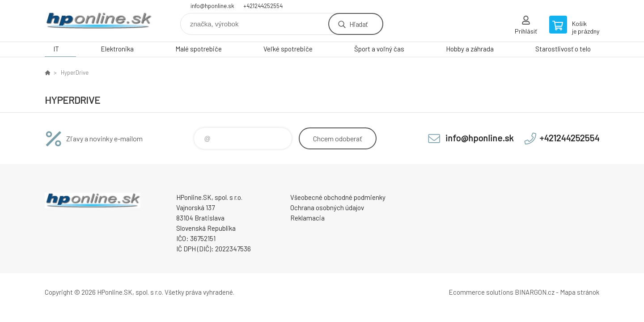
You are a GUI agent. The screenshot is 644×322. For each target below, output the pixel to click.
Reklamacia (307, 218)
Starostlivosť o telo (563, 49)
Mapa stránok (580, 292)
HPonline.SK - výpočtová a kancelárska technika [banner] (98, 21)
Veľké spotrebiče (288, 49)
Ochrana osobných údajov (327, 208)
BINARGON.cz (535, 292)
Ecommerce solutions (481, 292)
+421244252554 (263, 6)
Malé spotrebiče (199, 49)
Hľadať (358, 24)
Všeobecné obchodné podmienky (338, 197)
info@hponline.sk (212, 6)
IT (56, 49)
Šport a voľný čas (379, 49)
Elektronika (117, 49)
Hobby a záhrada (470, 49)
